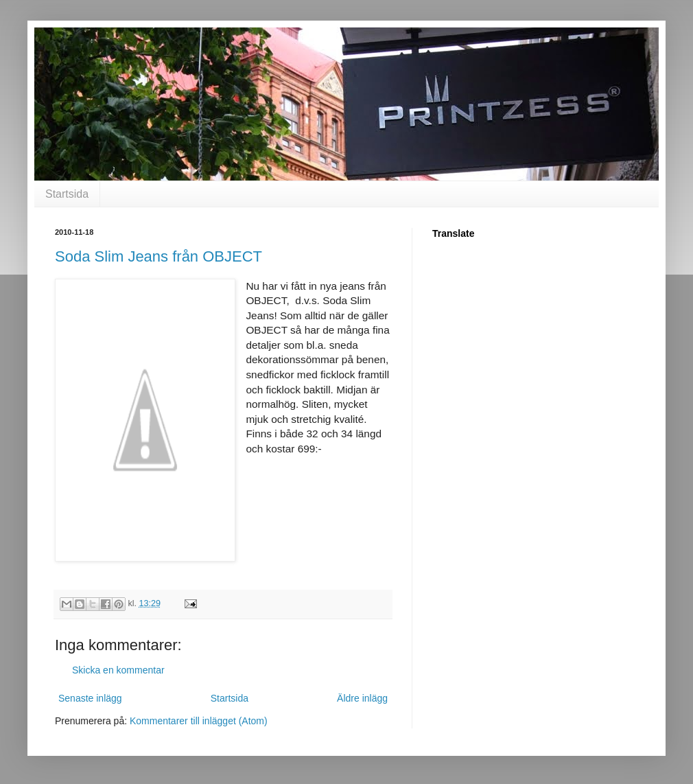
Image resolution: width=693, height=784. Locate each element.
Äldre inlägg (362, 698)
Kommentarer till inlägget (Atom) (199, 721)
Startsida (67, 194)
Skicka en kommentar (118, 670)
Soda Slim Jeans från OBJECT (158, 256)
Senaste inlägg (90, 698)
